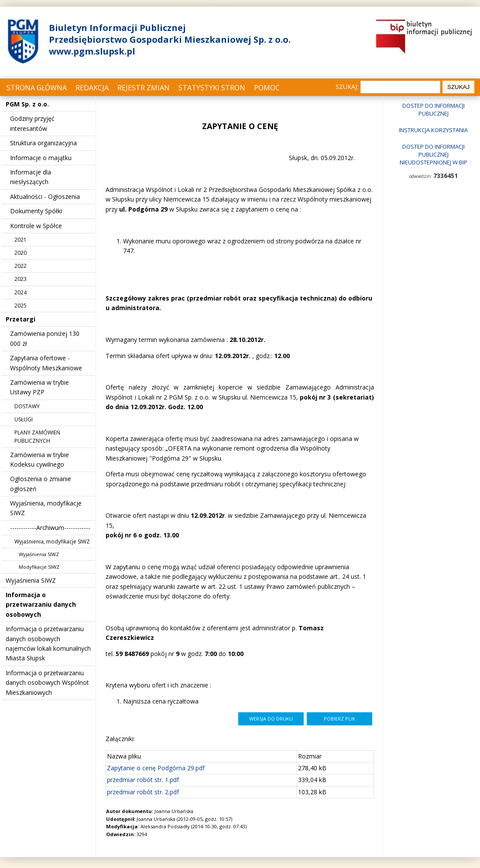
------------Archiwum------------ (50, 528)
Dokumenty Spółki (36, 211)
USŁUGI (24, 419)
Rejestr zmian (144, 88)
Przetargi (21, 319)
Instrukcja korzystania (433, 130)
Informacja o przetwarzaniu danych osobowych (41, 605)
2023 (21, 279)
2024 (21, 292)
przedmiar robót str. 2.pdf (143, 792)
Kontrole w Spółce (36, 226)
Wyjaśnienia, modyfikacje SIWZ (52, 542)
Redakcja (92, 88)
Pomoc (267, 88)
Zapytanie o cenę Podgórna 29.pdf (156, 768)
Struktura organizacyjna (43, 143)
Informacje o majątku (41, 158)
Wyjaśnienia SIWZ (39, 554)
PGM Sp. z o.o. (27, 104)
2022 (21, 266)
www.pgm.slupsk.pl (92, 51)
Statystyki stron (212, 88)
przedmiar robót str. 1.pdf (143, 780)
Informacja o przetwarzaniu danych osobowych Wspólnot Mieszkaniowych (47, 683)
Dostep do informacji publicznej (434, 109)
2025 (21, 306)
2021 (21, 240)
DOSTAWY (27, 406)
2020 (21, 253)
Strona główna (37, 88)
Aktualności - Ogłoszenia (45, 196)
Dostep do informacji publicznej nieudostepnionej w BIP (434, 154)
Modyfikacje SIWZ (39, 567)
